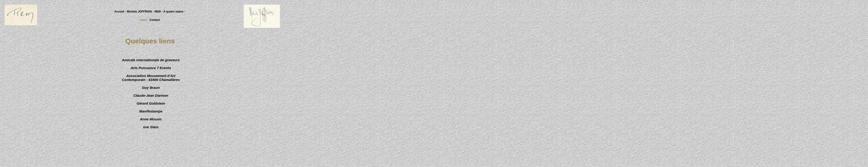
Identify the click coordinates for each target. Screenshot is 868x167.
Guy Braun (151, 88)
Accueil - (120, 12)
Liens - (144, 20)
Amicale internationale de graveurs (151, 60)
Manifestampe (151, 111)
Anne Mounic (151, 119)
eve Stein (151, 127)
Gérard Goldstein (151, 103)
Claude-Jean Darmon (151, 95)
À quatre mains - (174, 12)
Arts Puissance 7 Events (151, 68)
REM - (159, 12)
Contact (155, 20)
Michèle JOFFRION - (140, 12)
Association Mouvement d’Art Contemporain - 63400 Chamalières (151, 78)
